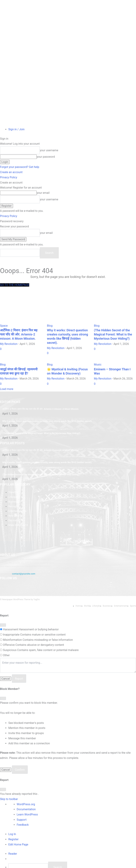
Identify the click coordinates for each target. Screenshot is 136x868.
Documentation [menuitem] (26, 800)
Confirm (20, 761)
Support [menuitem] (22, 811)
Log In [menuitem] (12, 825)
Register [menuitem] (13, 830)
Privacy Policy (9, 177)
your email (43, 193)
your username (49, 150)
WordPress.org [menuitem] (26, 795)
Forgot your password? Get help (20, 167)
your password (46, 157)
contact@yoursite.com (23, 565)
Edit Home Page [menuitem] (18, 836)
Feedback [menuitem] (23, 816)
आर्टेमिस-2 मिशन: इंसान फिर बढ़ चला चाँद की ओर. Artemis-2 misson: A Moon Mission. (39, 403)
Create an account (11, 172)
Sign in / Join (16, 129)
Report (19, 670)
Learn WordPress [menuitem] (27, 806)
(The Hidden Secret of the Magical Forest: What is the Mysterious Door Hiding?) (39, 427)
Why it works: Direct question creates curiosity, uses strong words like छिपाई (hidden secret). (45, 415)
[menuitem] (13, 845)
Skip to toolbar (9, 790)
